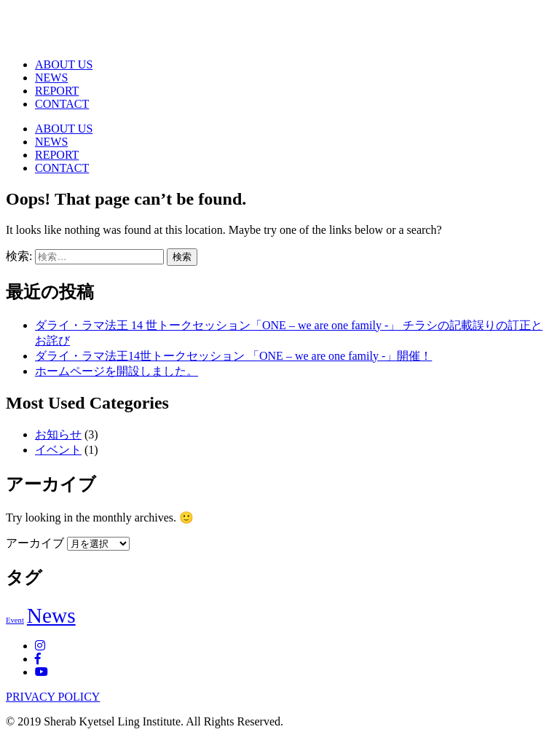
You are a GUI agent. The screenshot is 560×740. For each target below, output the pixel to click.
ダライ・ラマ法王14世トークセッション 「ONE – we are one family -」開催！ (233, 356)
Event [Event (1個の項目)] (15, 620)
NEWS (51, 78)
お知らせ (58, 434)
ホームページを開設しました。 (117, 371)
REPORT (57, 91)
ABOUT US (64, 64)
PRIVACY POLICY (53, 697)
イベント (58, 450)
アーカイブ (35, 543)
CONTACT (62, 104)
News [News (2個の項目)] (51, 615)
